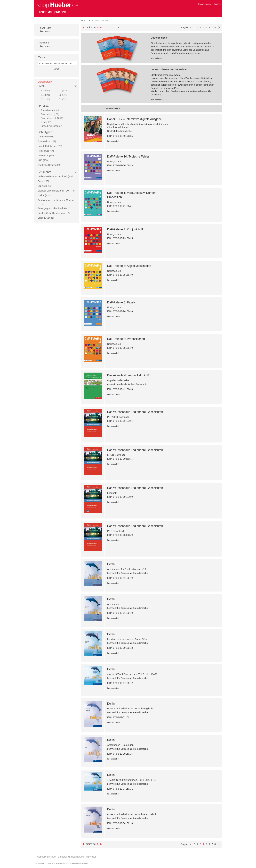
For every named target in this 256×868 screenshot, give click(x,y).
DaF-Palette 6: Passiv (121, 302)
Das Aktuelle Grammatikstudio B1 (129, 375)
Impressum (91, 857)
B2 (63, 95)
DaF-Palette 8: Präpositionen (126, 339)
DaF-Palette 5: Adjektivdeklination (129, 266)
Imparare (44, 44)
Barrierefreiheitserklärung (71, 857)
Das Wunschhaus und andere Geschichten (135, 412)
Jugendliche (50, 114)
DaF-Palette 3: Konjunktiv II (125, 229)
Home (84, 21)
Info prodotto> (113, 141)
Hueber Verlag (204, 4)
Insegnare (44, 29)
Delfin (111, 564)
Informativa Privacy (46, 857)
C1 (46, 99)
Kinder (46, 122)
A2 (63, 91)
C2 (63, 99)
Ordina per (91, 27)
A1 (46, 91)
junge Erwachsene (52, 126)
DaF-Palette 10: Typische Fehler (128, 157)
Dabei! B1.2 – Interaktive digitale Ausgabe (134, 119)
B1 (46, 95)
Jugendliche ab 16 (52, 118)
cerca (56, 69)
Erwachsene (51, 110)
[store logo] (58, 8)
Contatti (217, 4)
